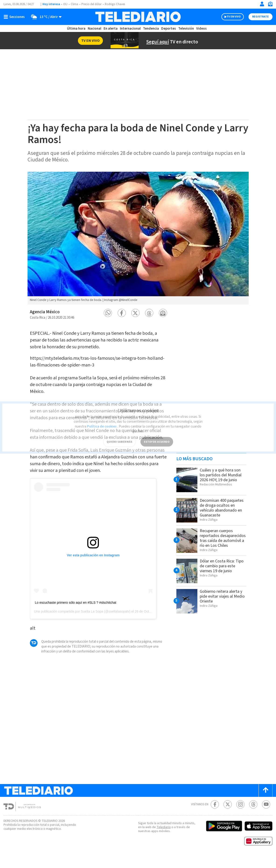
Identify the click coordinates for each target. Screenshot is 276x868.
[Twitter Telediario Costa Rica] (228, 816)
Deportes (168, 29)
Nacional (95, 29)
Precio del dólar (93, 4)
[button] (108, 313)
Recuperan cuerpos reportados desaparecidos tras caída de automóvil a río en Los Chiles (222, 545)
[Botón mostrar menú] (15, 17)
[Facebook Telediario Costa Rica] (215, 816)
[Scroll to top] (266, 802)
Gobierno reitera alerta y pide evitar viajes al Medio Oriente (222, 605)
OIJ (65, 4)
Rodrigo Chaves (117, 4)
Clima (75, 4)
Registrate (260, 17)
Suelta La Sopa (92, 623)
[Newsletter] (270, 5)
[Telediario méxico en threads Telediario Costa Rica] (253, 816)
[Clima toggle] (45, 17)
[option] (138, 238)
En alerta (111, 29)
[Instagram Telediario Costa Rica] (240, 816)
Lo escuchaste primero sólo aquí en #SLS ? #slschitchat (75, 614)
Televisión (185, 29)
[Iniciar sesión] (262, 4)
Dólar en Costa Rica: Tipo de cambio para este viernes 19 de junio (222, 574)
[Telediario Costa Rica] (138, 17)
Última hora (77, 29)
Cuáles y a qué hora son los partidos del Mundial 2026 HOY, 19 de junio (222, 475)
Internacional (130, 29)
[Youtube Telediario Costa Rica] (266, 816)
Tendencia (151, 29)
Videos (201, 29)
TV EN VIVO (229, 17)
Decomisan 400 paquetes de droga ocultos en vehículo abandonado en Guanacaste (218, 510)
